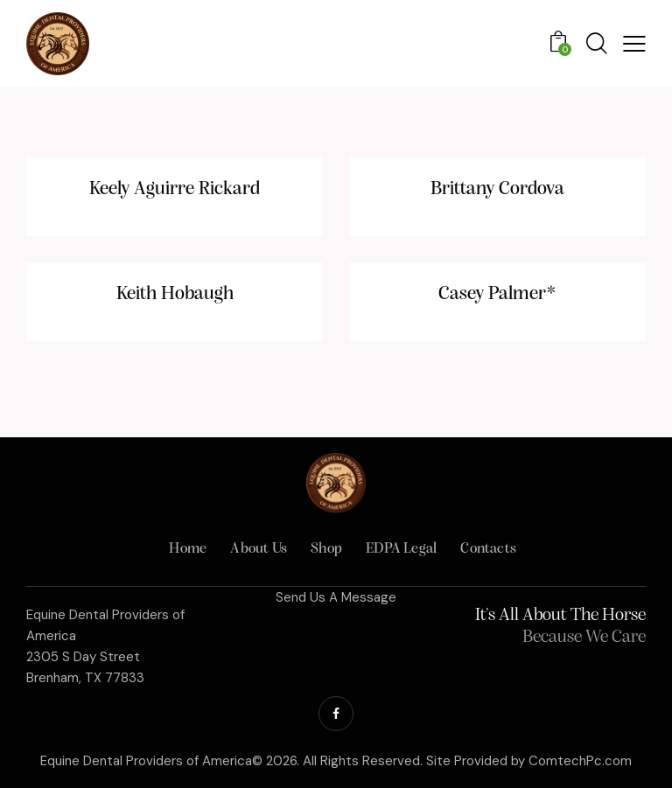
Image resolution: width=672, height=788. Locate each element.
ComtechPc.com (580, 761)
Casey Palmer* (497, 294)
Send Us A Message (336, 597)
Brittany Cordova (497, 189)
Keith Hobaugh (175, 294)
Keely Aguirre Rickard (175, 189)
